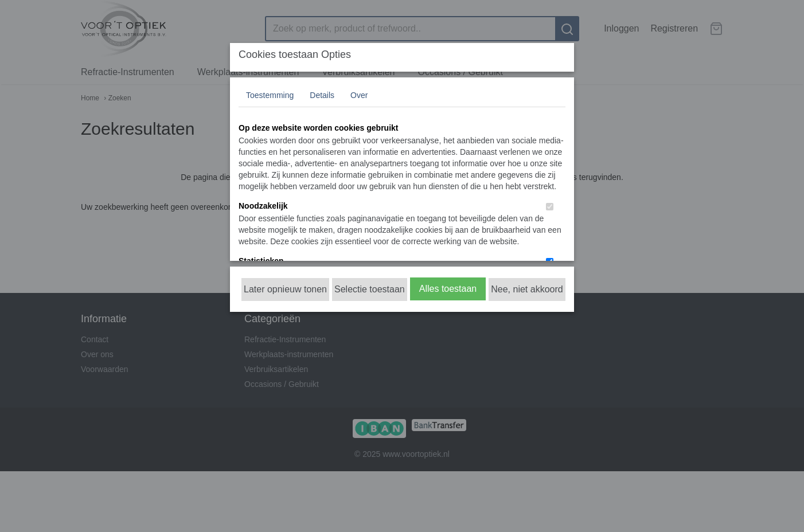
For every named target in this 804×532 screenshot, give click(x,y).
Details (322, 95)
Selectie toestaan (370, 289)
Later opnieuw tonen (285, 289)
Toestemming (270, 95)
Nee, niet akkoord (527, 289)
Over (359, 95)
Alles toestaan (448, 289)
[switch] (550, 207)
